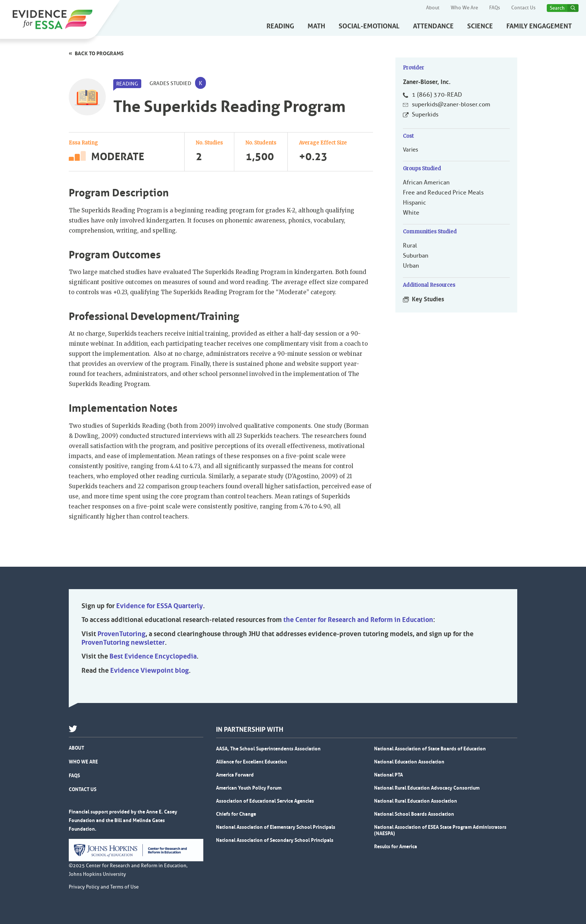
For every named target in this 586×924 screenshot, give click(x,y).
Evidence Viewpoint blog (149, 671)
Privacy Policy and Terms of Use (104, 887)
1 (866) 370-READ (437, 95)
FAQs (495, 8)
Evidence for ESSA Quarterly (160, 606)
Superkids (425, 115)
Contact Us (523, 8)
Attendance (433, 26)
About (433, 8)
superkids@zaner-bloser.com (451, 105)
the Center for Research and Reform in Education (358, 620)
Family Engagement (539, 26)
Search (557, 8)
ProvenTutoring (121, 634)
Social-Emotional (369, 26)
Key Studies (428, 299)
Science (480, 26)
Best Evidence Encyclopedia (153, 656)
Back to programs (99, 53)
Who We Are (464, 8)
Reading (280, 26)
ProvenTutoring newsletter (123, 643)
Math (316, 26)
